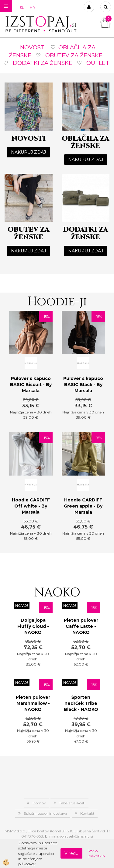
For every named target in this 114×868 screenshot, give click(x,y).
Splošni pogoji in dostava (45, 813)
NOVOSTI (33, 47)
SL (22, 8)
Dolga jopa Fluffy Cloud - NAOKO (33, 626)
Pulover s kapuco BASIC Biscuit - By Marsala (31, 385)
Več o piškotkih (97, 853)
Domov (39, 803)
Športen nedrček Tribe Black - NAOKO (81, 703)
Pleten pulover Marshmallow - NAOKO (33, 703)
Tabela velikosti (72, 803)
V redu (71, 853)
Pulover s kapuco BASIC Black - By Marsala (83, 385)
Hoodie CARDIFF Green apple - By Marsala (83, 506)
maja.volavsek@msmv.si (71, 836)
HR (32, 8)
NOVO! (22, 605)
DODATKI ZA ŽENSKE (43, 63)
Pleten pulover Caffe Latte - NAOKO (81, 626)
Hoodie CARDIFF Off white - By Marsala (31, 506)
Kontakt (87, 813)
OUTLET (98, 63)
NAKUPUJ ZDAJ (28, 152)
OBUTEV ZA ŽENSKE (74, 55)
